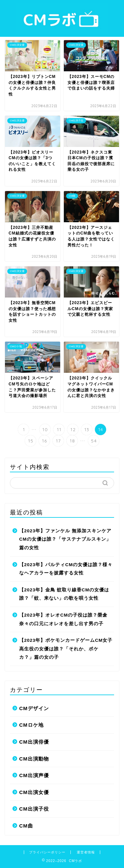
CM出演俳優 (34, 742)
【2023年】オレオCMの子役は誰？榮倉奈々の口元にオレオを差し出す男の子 (63, 619)
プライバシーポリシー (47, 852)
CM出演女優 (34, 792)
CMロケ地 (31, 725)
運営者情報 (86, 852)
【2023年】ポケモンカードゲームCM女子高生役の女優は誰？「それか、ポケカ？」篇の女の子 (66, 649)
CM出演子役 (34, 809)
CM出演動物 (34, 759)
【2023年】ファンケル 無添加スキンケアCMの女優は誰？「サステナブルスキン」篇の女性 (65, 539)
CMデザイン (34, 708)
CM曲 (26, 826)
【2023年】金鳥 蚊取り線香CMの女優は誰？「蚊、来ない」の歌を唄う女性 (64, 594)
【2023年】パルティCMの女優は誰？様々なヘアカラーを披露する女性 (66, 569)
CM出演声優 (34, 775)
